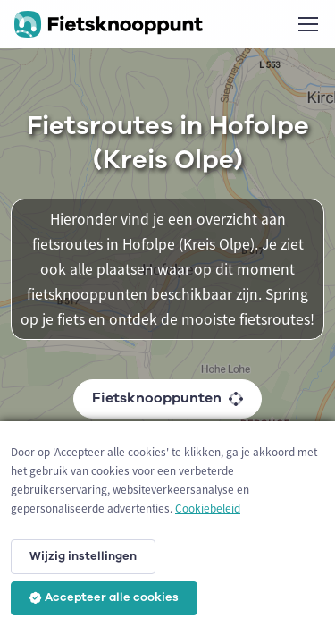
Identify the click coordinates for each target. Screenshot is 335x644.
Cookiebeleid (208, 508)
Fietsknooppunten (167, 398)
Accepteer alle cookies (104, 597)
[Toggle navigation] (307, 24)
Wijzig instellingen (83, 556)
